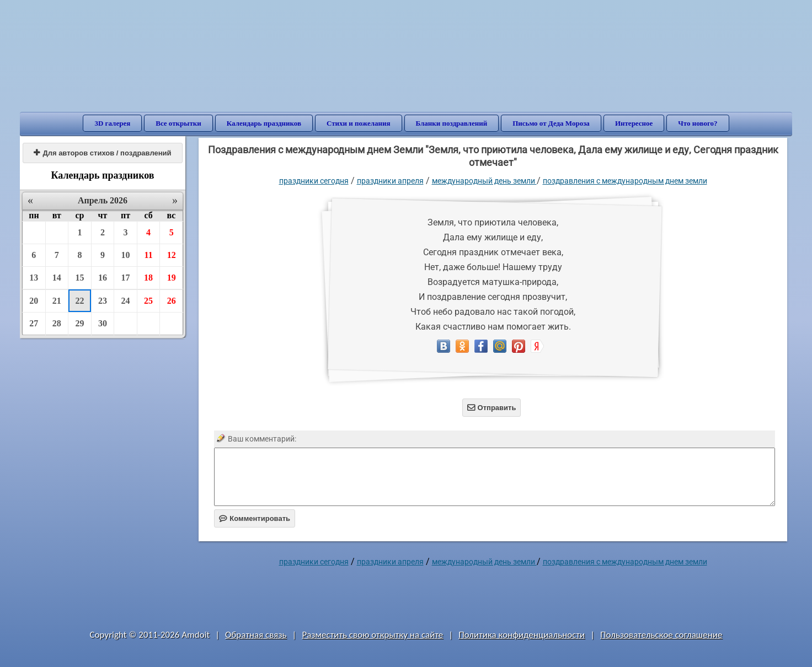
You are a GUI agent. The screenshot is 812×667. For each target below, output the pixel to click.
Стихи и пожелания (359, 123)
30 (103, 323)
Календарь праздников (264, 123)
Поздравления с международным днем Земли (625, 181)
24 (126, 301)
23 (103, 301)
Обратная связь (256, 635)
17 (126, 278)
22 (79, 301)
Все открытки (178, 123)
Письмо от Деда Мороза (551, 123)
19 (172, 278)
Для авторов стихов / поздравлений (102, 153)
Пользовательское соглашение (661, 635)
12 (172, 255)
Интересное (634, 123)
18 (148, 278)
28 (57, 323)
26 (172, 301)
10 (126, 255)
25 (148, 301)
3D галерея (112, 123)
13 (34, 278)
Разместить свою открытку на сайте (372, 635)
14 (57, 278)
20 (34, 301)
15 (79, 278)
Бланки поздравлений (452, 123)
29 (79, 323)
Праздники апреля (390, 181)
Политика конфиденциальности (522, 635)
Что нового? (698, 123)
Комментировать (255, 518)
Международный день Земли (484, 181)
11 (149, 255)
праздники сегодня (314, 181)
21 (57, 301)
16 (103, 278)
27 (34, 323)
